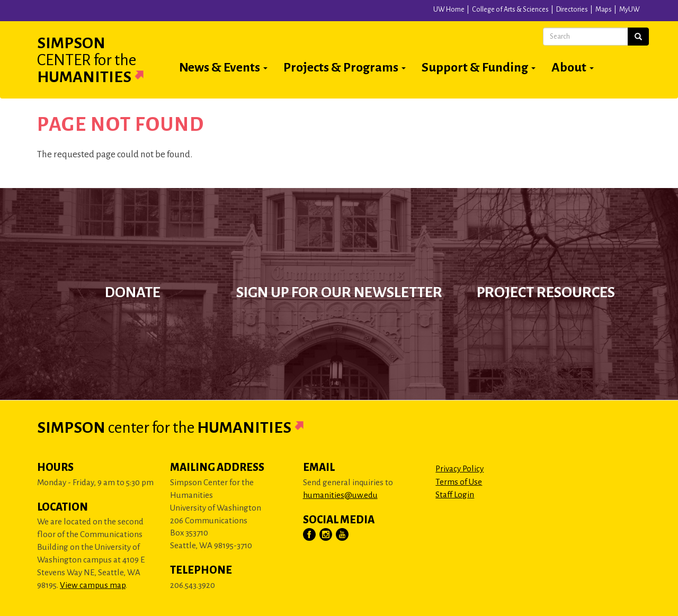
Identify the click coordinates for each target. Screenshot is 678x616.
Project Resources (546, 292)
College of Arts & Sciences (510, 10)
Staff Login (455, 494)
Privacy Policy (460, 468)
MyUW (630, 10)
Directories (572, 10)
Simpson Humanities (103, 60)
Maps (604, 10)
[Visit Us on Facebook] (310, 535)
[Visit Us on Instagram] (326, 535)
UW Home (449, 10)
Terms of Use (459, 482)
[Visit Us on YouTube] (343, 535)
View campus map (93, 585)
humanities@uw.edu (340, 495)
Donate (133, 292)
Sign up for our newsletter (339, 292)
